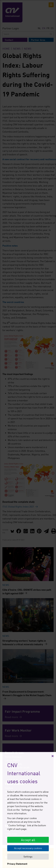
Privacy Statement (17, 864)
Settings (28, 857)
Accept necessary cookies (28, 848)
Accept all (28, 840)
